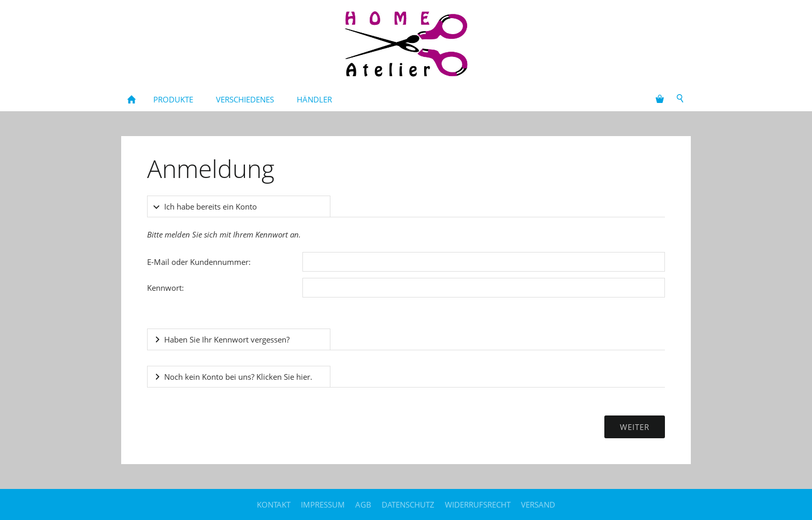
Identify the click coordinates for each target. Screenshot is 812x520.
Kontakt (274, 504)
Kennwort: (165, 288)
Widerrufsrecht (478, 504)
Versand (538, 504)
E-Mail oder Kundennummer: (199, 262)
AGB (363, 504)
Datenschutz (408, 504)
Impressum (323, 504)
